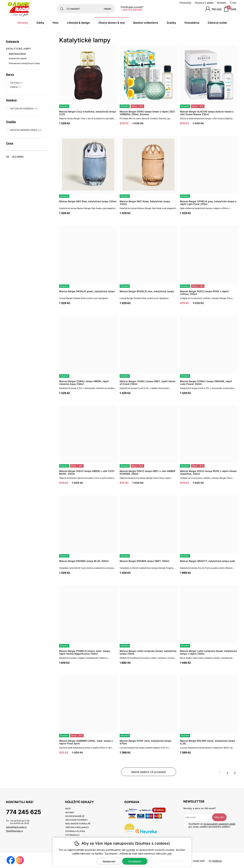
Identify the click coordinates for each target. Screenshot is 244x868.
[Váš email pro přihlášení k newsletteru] (200, 817)
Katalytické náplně (18, 58)
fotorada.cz (72, 835)
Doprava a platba (204, 3)
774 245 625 (24, 812)
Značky (171, 23)
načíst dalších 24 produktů (149, 772)
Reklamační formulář (78, 824)
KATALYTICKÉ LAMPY (19, 49)
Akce (68, 809)
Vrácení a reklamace (77, 827)
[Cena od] (12, 157)
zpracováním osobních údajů (219, 824)
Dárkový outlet (217, 23)
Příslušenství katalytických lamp (24, 63)
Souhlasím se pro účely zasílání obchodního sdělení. (209, 825)
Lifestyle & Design (78, 23)
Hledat (108, 9)
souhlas (131, 850)
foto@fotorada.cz (14, 831)
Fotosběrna (192, 23)
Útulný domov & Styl (112, 23)
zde (169, 854)
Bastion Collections (146, 23)
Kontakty (222, 3)
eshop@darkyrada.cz (16, 827)
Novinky (23, 23)
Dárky (40, 23)
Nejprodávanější (75, 816)
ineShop (217, 861)
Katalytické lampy (17, 54)
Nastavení (109, 861)
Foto (56, 23)
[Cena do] (20, 157)
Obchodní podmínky (77, 820)
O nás (233, 3)
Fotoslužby (185, 3)
